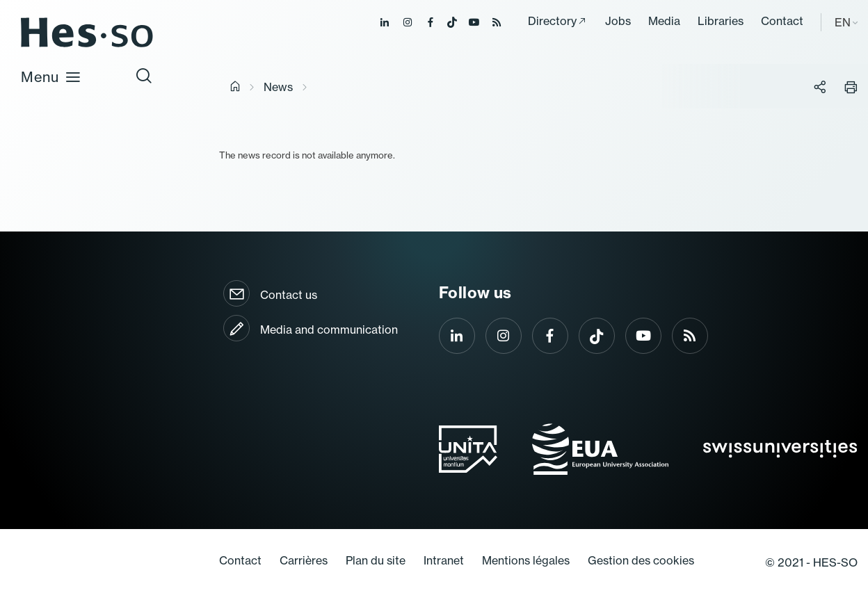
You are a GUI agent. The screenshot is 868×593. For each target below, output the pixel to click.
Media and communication (329, 330)
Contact (782, 21)
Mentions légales (526, 560)
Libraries (721, 21)
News (278, 87)
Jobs (618, 21)
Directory (552, 21)
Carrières (304, 560)
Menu (51, 76)
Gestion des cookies (641, 560)
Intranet (444, 560)
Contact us (289, 295)
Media (664, 21)
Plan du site (376, 560)
